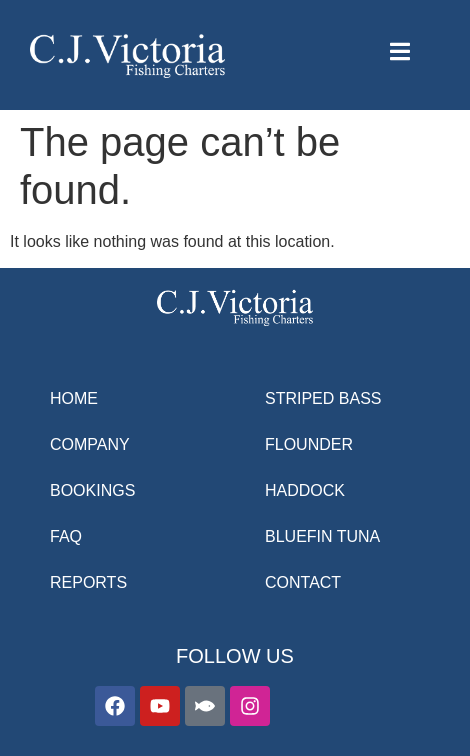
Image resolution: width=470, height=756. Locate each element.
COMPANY (90, 444)
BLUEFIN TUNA (322, 536)
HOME (74, 398)
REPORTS (88, 582)
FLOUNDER (309, 444)
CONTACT (303, 582)
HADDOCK (305, 490)
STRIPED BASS (323, 398)
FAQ (66, 536)
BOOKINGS (92, 490)
